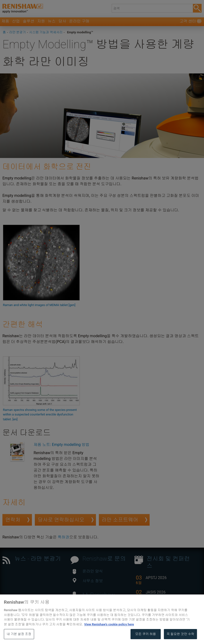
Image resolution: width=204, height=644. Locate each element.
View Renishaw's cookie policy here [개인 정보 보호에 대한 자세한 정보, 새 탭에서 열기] (109, 635)
